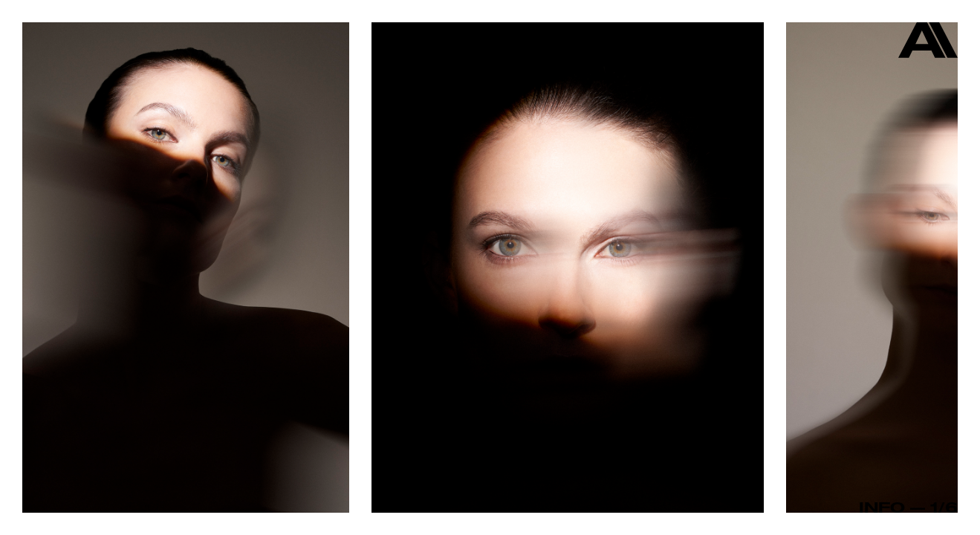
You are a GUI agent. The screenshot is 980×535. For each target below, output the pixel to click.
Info (882, 507)
